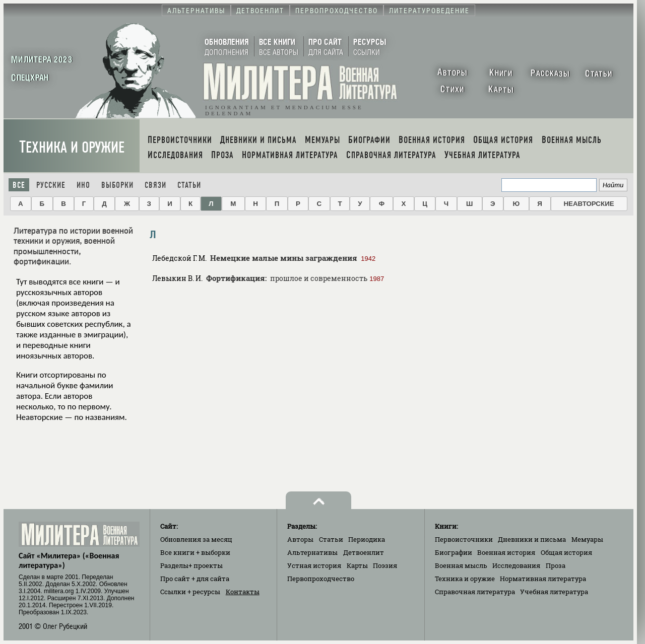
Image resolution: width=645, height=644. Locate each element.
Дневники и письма (532, 539)
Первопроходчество (321, 579)
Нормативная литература (543, 579)
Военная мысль (461, 565)
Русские (51, 185)
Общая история (566, 552)
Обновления (196, 539)
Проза (556, 565)
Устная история (314, 565)
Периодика (367, 539)
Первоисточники (464, 539)
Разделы (191, 565)
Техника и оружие (72, 147)
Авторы (300, 539)
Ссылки (190, 592)
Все (19, 185)
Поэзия (385, 565)
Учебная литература (554, 592)
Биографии (454, 552)
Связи (155, 185)
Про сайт (195, 579)
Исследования (516, 565)
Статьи (189, 185)
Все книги (195, 552)
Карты (357, 565)
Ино (83, 185)
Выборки (117, 185)
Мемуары (587, 539)
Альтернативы (312, 552)
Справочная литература (475, 592)
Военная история (506, 552)
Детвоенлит (364, 552)
